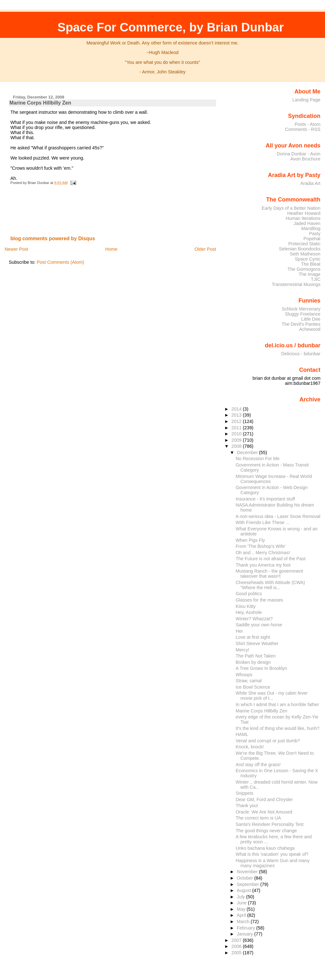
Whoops (244, 675)
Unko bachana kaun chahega (265, 848)
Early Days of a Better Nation (291, 208)
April (242, 915)
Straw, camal (249, 681)
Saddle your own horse (259, 625)
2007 (237, 940)
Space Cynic (308, 259)
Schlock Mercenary (301, 309)
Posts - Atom (307, 124)
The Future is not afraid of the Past (271, 559)
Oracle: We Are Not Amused (264, 812)
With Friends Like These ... (263, 522)
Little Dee (311, 319)
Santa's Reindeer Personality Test (270, 824)
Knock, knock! (250, 747)
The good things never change (266, 831)
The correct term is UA (259, 818)
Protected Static (304, 244)
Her (239, 631)
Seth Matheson (305, 254)
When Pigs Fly (250, 540)
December (248, 453)
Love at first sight (253, 637)
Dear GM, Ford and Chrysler (264, 800)
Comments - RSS (303, 129)
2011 (237, 428)
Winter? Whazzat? (254, 619)
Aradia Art (311, 183)
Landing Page (306, 100)
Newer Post (16, 249)
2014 (237, 409)
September (249, 884)
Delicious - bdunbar (301, 354)
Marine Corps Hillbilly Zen (40, 103)
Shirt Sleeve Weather (257, 643)
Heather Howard (304, 213)
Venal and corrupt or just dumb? (268, 741)
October (245, 878)
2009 (237, 440)
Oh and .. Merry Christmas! (263, 553)
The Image (310, 274)
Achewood (310, 329)
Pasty (315, 234)
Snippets (245, 793)
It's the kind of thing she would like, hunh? (278, 728)
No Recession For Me (258, 459)
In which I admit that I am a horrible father (278, 704)
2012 (237, 421)
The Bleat (311, 264)
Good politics (249, 594)
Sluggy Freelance (303, 314)
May (242, 909)
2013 (237, 415)
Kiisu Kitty (246, 606)
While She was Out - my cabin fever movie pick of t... (272, 696)
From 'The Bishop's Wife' (261, 546)
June (242, 903)
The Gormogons (304, 269)
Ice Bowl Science (253, 687)
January (245, 934)
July (241, 897)
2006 (237, 946)
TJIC (315, 279)
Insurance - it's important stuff (265, 499)
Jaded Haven (307, 223)
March (244, 922)
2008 (237, 446)
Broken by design (253, 662)
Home (111, 249)
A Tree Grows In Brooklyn (262, 668)
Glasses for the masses (259, 600)
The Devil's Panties (301, 324)
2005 (237, 953)
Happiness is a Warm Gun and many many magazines (273, 863)
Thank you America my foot (263, 565)
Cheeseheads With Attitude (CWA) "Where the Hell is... (271, 585)
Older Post (205, 249)
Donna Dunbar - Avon (299, 154)
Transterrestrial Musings (296, 284)
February (246, 928)
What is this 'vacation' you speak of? (272, 854)
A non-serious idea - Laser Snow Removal (278, 516)
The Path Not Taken (256, 656)
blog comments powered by (53, 238)
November (248, 872)
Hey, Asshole (249, 612)
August (245, 890)
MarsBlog (311, 228)
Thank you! (247, 806)
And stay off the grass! (258, 765)
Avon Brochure (305, 159)
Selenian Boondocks (300, 249)
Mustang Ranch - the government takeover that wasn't (269, 574)
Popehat (312, 239)
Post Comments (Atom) (61, 262)
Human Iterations (303, 218)
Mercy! (243, 650)
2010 (237, 434)
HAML (242, 734)
